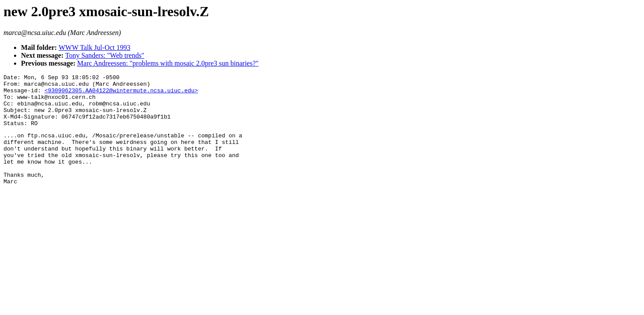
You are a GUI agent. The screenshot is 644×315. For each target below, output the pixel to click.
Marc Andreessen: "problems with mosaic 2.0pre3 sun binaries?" (168, 63)
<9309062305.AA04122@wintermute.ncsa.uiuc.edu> (121, 94)
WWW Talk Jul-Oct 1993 (94, 47)
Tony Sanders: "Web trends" (105, 55)
